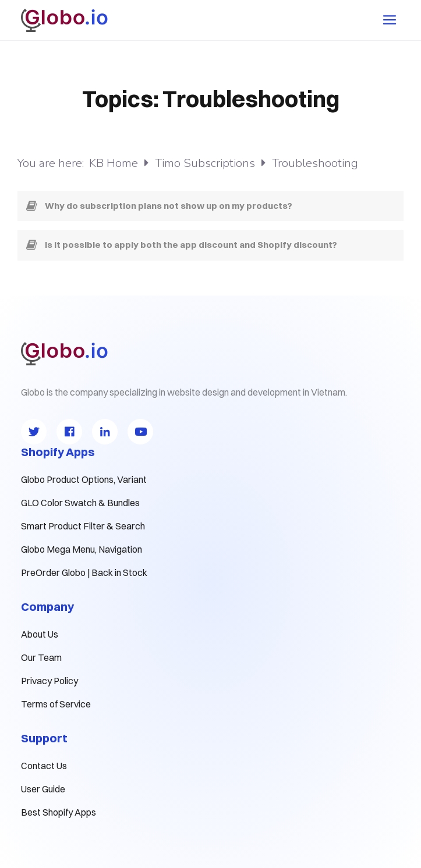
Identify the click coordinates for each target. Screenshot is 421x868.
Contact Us (44, 766)
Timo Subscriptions (206, 163)
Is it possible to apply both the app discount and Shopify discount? (191, 245)
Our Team (41, 657)
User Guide (43, 789)
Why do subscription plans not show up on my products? (169, 206)
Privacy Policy (49, 681)
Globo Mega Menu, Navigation (82, 549)
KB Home (115, 163)
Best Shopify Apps (59, 812)
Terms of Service (56, 704)
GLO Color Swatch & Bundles (80, 503)
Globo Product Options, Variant (84, 479)
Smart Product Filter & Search (83, 526)
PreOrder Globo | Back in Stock (84, 572)
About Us (40, 634)
